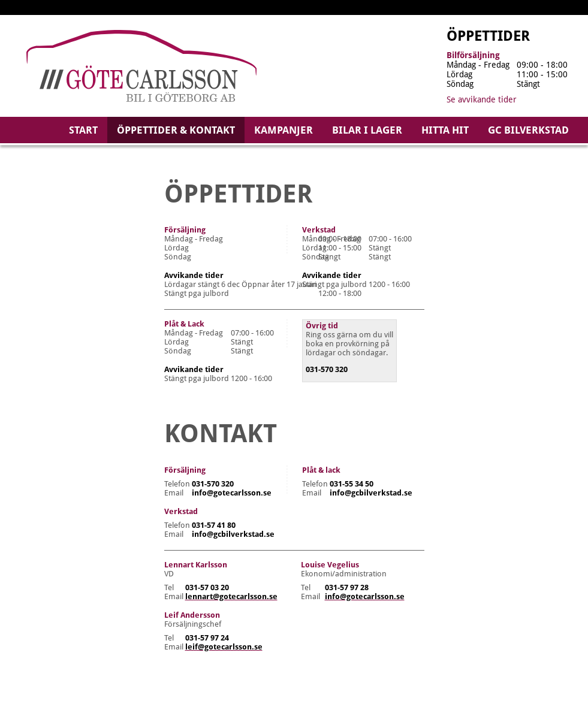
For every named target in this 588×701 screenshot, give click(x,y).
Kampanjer (284, 130)
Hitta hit (445, 130)
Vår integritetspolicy (206, 676)
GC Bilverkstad (528, 130)
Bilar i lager (367, 130)
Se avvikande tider (482, 99)
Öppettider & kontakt (176, 130)
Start (83, 130)
